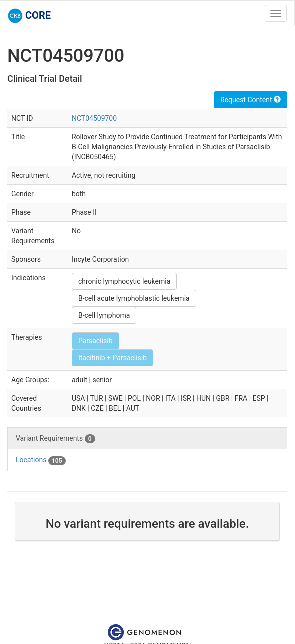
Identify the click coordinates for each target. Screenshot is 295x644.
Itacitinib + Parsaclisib (113, 358)
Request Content (251, 100)
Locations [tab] (41, 460)
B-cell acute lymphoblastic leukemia (134, 298)
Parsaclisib (96, 341)
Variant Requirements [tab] (56, 439)
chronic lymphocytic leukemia (124, 281)
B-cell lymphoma (104, 315)
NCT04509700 (94, 118)
